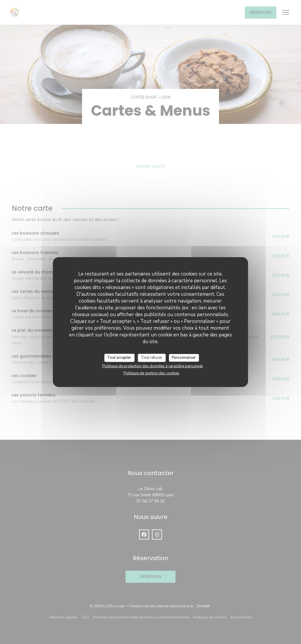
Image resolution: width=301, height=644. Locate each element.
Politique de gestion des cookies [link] (151, 373)
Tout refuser (152, 358)
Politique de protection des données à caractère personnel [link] (153, 366)
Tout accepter (119, 358)
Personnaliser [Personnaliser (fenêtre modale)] (184, 358)
